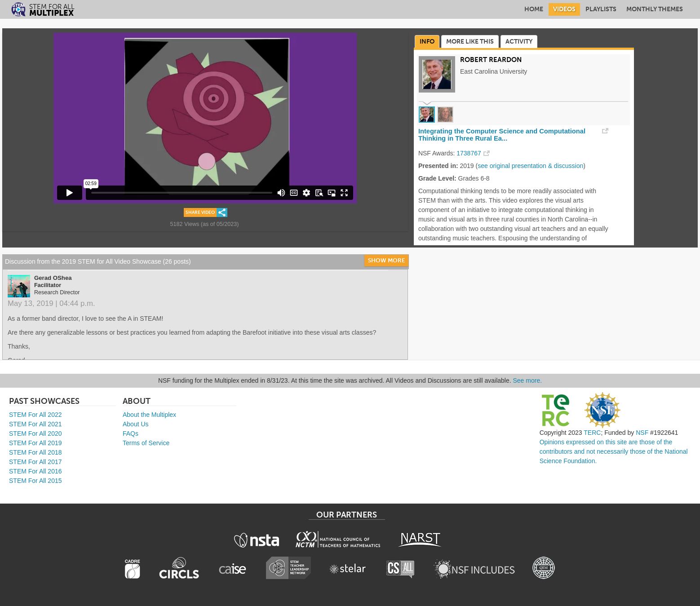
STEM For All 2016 (35, 471)
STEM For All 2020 (35, 433)
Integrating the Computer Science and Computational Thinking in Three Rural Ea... (502, 135)
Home (534, 9)
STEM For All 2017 (35, 462)
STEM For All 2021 (35, 424)
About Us (136, 424)
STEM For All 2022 (35, 415)
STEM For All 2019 (35, 443)
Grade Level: (437, 178)
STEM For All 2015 (35, 481)
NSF (642, 433)
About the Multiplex (149, 415)
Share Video (200, 212)
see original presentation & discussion (530, 166)
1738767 (469, 153)
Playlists (601, 9)
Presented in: (438, 166)
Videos (564, 9)
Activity (519, 42)
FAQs (131, 433)
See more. (528, 380)
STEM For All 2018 (35, 452)
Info (427, 42)
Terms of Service (146, 443)
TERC (592, 433)
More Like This (470, 42)
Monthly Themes (655, 9)
